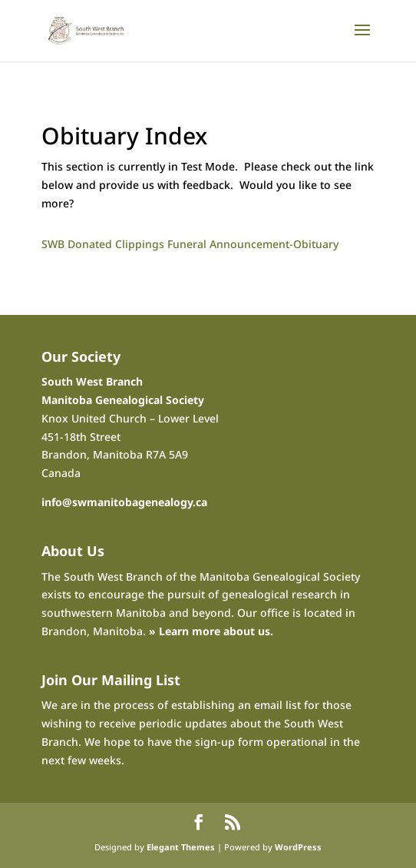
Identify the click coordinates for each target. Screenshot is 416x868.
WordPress (298, 847)
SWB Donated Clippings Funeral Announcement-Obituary (190, 244)
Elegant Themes (181, 847)
